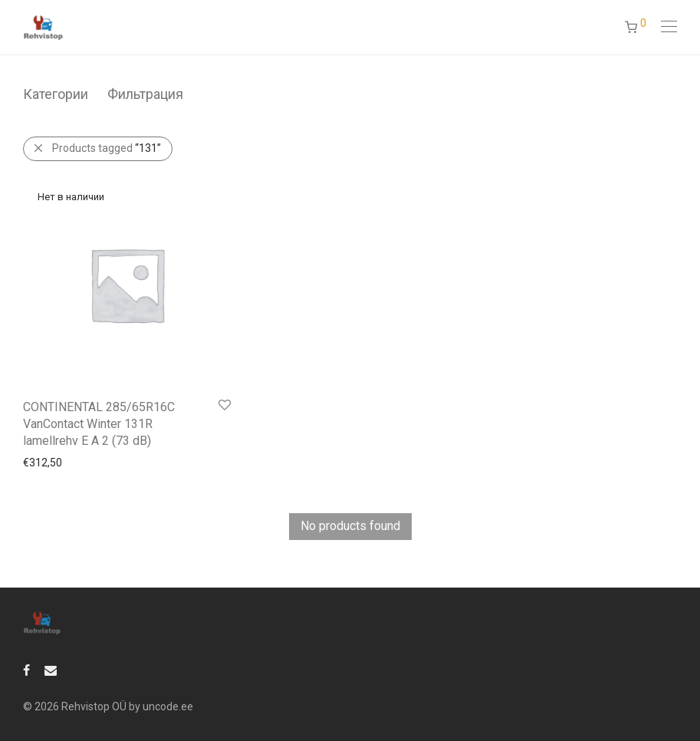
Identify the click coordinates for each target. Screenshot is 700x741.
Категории (56, 94)
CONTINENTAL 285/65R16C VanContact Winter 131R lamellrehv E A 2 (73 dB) (99, 424)
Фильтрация (145, 94)
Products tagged (107, 148)
